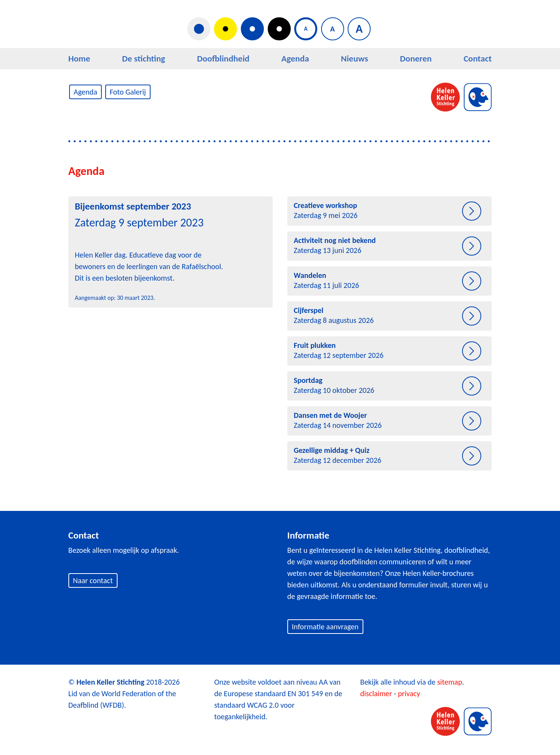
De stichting (144, 58)
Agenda (295, 58)
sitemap (450, 682)
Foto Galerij (128, 92)
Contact (478, 58)
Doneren (416, 58)
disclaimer (376, 693)
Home (79, 58)
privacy (409, 693)
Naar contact (93, 580)
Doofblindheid (223, 58)
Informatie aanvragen (325, 627)
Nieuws (355, 58)
